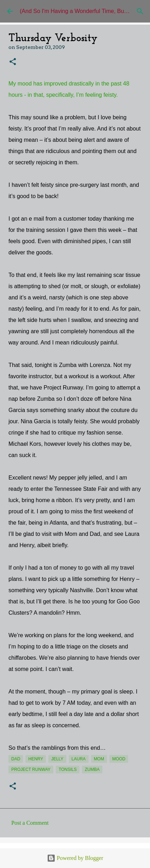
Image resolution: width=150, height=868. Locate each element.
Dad (16, 759)
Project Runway (31, 769)
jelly (57, 759)
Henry (36, 759)
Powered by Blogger (75, 858)
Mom (99, 759)
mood (119, 759)
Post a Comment (30, 823)
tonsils (68, 769)
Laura (79, 759)
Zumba (92, 769)
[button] (13, 62)
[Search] (140, 11)
